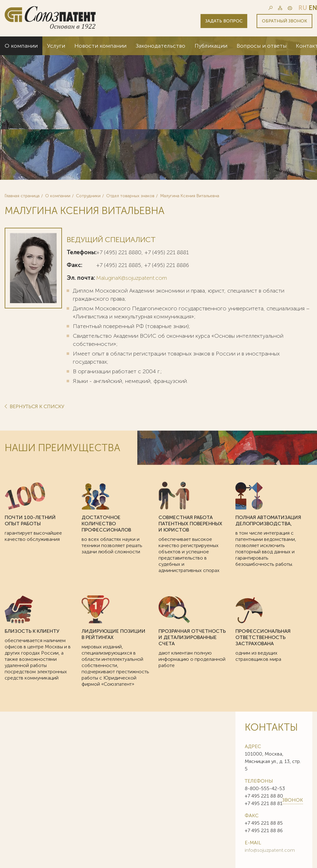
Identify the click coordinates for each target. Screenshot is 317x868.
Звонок (293, 800)
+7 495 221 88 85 (264, 823)
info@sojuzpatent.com (270, 850)
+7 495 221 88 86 (264, 830)
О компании (21, 46)
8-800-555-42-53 (265, 788)
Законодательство (161, 46)
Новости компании (100, 46)
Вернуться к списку (36, 407)
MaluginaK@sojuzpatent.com (132, 278)
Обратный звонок (284, 21)
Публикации (211, 46)
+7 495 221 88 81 (264, 803)
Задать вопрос (224, 21)
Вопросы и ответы (262, 46)
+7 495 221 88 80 (264, 796)
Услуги (56, 46)
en (313, 8)
